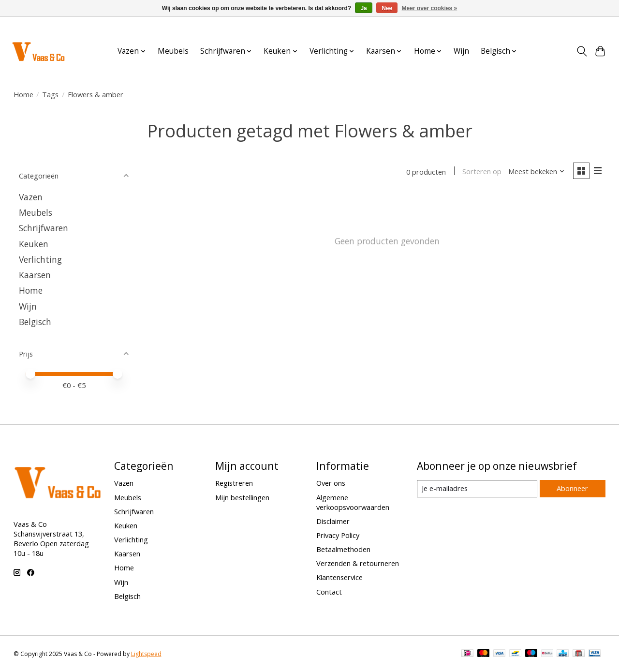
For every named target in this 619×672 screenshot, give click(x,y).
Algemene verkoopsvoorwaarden (353, 502)
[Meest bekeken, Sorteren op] (536, 172)
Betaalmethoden (343, 549)
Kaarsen (35, 275)
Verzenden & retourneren (358, 563)
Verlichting (40, 259)
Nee (387, 8)
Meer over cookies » (430, 8)
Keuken (34, 244)
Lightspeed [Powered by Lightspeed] (146, 654)
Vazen (31, 197)
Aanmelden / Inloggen (577, 26)
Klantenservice (339, 577)
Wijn (461, 51)
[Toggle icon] (582, 51)
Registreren (234, 483)
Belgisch (35, 322)
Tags (50, 94)
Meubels (173, 51)
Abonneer (572, 488)
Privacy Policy (338, 535)
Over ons (331, 483)
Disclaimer (333, 521)
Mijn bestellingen (242, 497)
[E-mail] (477, 489)
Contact (329, 592)
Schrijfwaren (44, 228)
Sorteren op (481, 172)
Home (23, 94)
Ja (363, 8)
